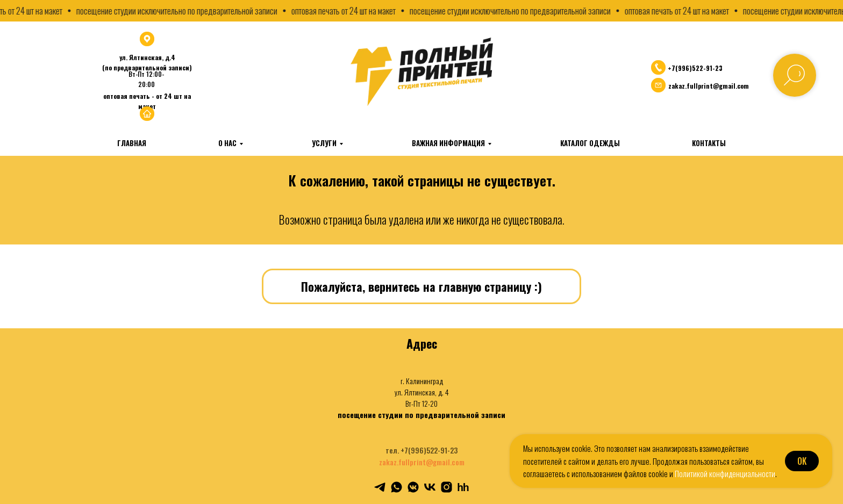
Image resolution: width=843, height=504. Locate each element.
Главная (132, 143)
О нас (227, 143)
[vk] (430, 487)
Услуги (324, 143)
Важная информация (448, 143)
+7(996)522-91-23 (695, 68)
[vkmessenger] (413, 487)
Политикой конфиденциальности (725, 473)
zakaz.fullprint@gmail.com (422, 462)
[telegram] (380, 487)
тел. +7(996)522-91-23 (421, 450)
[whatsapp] (397, 487)
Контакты (709, 143)
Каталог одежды (590, 143)
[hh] (463, 487)
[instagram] (446, 487)
